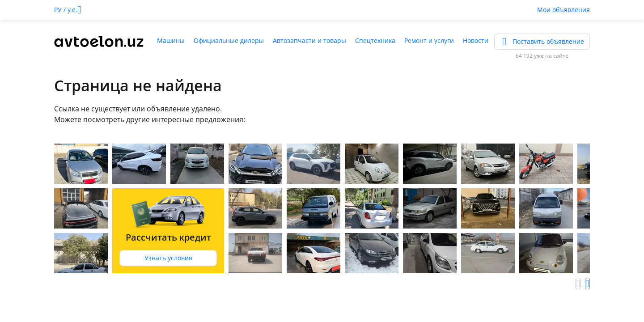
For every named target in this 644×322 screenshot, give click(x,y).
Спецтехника (375, 40)
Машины (171, 40)
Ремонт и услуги (429, 40)
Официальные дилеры (229, 40)
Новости (476, 40)
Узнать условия (168, 258)
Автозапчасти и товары (309, 40)
